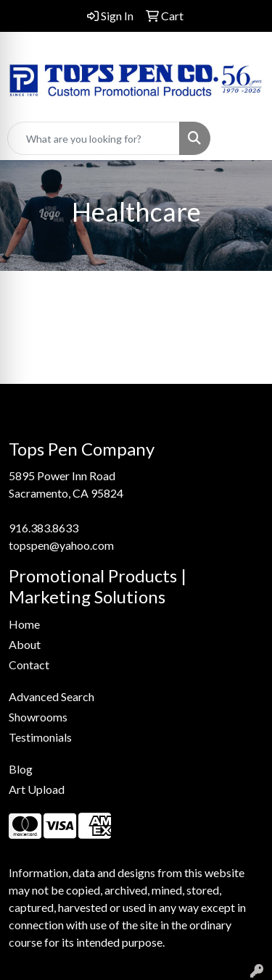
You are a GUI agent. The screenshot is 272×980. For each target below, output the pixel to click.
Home (24, 624)
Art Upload (37, 789)
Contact (29, 665)
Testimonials (40, 737)
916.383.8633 (44, 528)
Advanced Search (51, 696)
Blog (21, 769)
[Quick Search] (94, 138)
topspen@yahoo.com (61, 545)
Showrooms (38, 717)
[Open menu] (243, 138)
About (25, 644)
